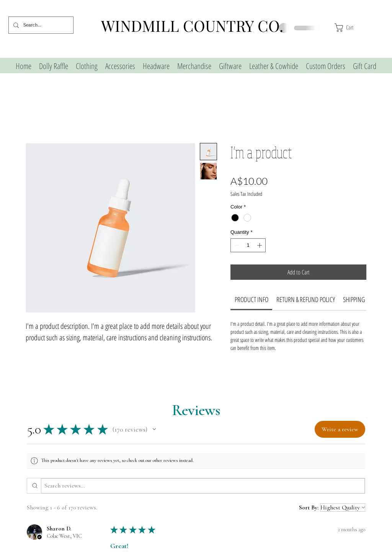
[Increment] (260, 245)
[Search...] (40, 25)
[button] (359, 28)
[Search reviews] (203, 486)
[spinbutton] (248, 245)
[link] (252, 299)
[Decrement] (236, 245)
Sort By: (309, 507)
